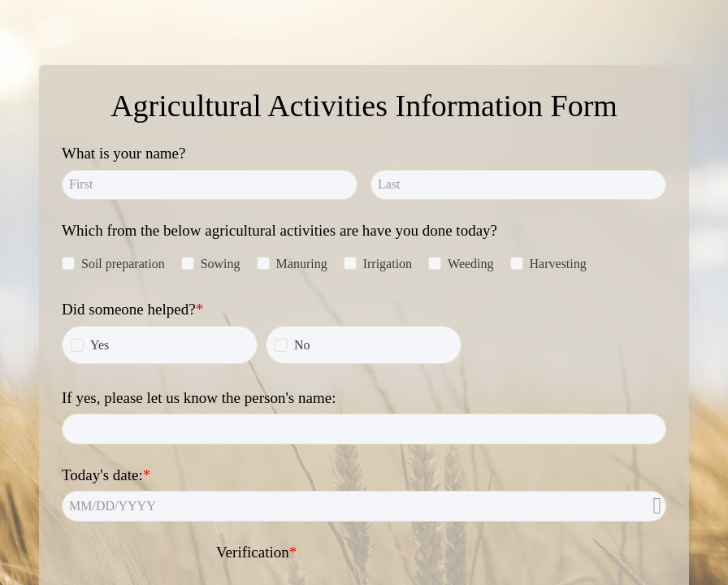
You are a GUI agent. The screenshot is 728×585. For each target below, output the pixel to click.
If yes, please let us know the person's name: (199, 398)
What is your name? (123, 153)
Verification (253, 552)
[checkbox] (68, 263)
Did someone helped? (129, 309)
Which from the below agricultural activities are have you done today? (279, 230)
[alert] (364, 506)
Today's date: (102, 475)
